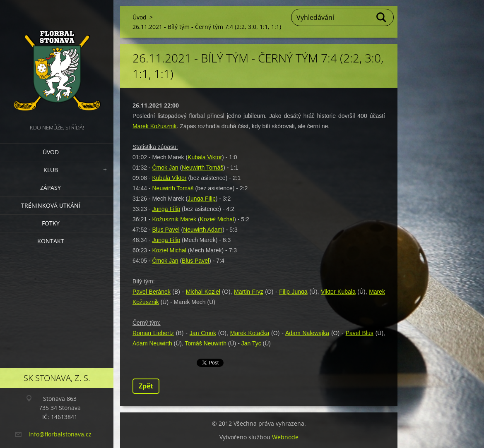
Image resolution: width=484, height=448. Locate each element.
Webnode (285, 437)
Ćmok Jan (165, 168)
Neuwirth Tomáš (202, 168)
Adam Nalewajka (307, 333)
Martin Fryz (249, 292)
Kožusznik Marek (174, 219)
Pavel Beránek (152, 292)
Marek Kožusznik (155, 126)
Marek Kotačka (250, 333)
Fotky (51, 223)
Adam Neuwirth (152, 343)
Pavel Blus (360, 333)
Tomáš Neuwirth (206, 343)
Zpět (146, 386)
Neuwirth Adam (203, 230)
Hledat (382, 17)
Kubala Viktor (205, 157)
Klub (51, 170)
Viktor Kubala (338, 292)
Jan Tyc (251, 343)
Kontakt (51, 241)
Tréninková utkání (51, 205)
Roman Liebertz (153, 333)
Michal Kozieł (203, 292)
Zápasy (51, 188)
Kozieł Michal (217, 219)
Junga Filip (202, 199)
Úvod (51, 152)
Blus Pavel (166, 230)
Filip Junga (293, 292)
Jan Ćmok (203, 333)
